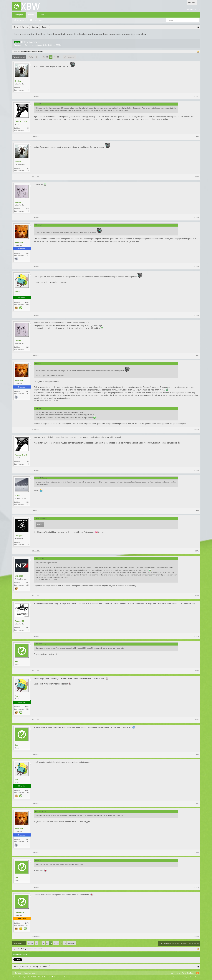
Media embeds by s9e (59, 977)
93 (47, 57)
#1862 (197, 137)
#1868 (197, 430)
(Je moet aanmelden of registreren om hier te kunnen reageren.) (179, 943)
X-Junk (18, 495)
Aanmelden (192, 2)
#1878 (197, 852)
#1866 (197, 315)
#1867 (197, 356)
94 (51, 57)
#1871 (197, 551)
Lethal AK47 (20, 912)
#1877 (197, 804)
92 (44, 57)
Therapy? (19, 536)
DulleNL (46, 45)
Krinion (18, 81)
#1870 (197, 511)
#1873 (197, 636)
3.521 (28, 253)
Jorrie (17, 291)
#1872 (197, 596)
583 (28, 88)
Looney (18, 202)
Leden (42, 15)
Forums (31, 15)
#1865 (197, 266)
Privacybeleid (195, 977)
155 (65, 57)
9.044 (28, 583)
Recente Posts (38, 20)
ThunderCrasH (21, 121)
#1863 (197, 177)
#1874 (197, 671)
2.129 (28, 209)
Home (178, 973)
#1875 (197, 720)
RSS (198, 973)
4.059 (28, 502)
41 (28, 542)
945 (28, 128)
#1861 (197, 96)
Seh (16, 661)
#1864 (197, 217)
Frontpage (19, 15)
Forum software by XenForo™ (32, 977)
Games (28, 45)
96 (58, 57)
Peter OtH (19, 242)
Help (172, 973)
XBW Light (18, 973)
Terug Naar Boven (188, 973)
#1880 (197, 936)
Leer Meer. (141, 34)
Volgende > (72, 57)
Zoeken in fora (22, 20)
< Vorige (31, 57)
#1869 (197, 470)
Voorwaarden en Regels (181, 977)
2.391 (28, 628)
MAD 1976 (19, 576)
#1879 (197, 887)
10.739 (27, 923)
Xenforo (34, 973)
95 (54, 57)
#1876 (197, 755)
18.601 (27, 302)
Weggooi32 (19, 621)
